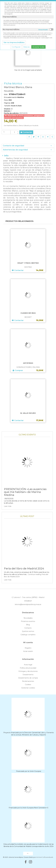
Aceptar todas (38, 47)
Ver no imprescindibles (14, 42)
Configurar (16, 47)
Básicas (27, 47)
